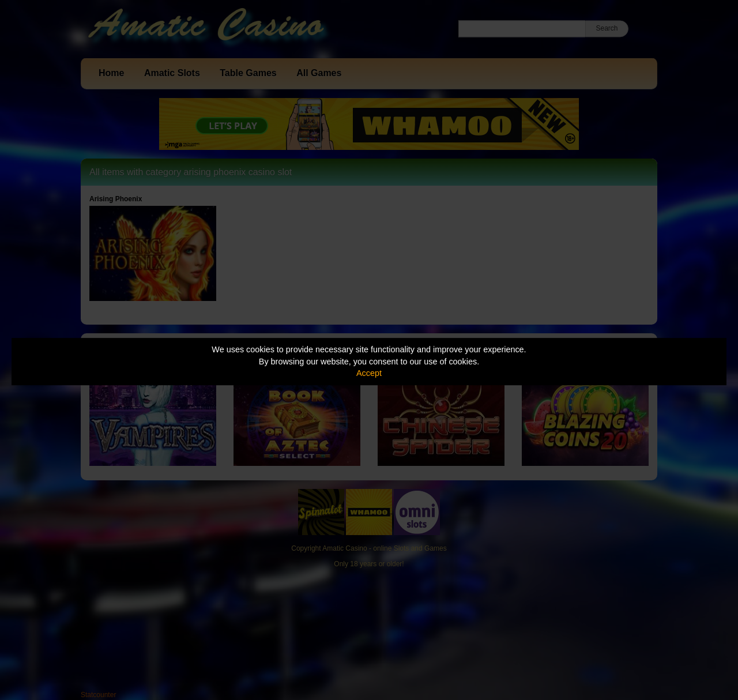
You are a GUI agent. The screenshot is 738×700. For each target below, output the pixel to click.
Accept (369, 373)
